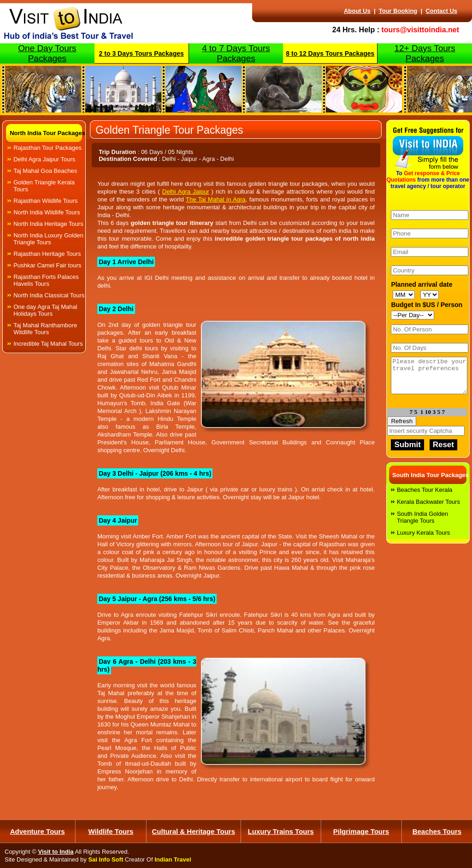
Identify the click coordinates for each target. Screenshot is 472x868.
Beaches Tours (437, 831)
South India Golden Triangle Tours (422, 524)
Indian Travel (173, 859)
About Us (357, 11)
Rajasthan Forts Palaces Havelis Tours (46, 280)
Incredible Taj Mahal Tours (48, 344)
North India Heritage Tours (48, 224)
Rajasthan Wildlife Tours (45, 201)
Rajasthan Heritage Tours (47, 254)
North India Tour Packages (47, 133)
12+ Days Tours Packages (425, 53)
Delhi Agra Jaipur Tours (44, 159)
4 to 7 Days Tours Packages (236, 53)
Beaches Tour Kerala (425, 497)
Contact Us (441, 11)
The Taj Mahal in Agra (216, 199)
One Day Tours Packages (47, 53)
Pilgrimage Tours (361, 831)
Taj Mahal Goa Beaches (45, 171)
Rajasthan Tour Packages (47, 148)
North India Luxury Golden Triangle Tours (48, 239)
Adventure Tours (38, 831)
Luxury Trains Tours (281, 831)
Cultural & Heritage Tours (193, 831)
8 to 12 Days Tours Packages (330, 53)
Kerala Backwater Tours (428, 509)
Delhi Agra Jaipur (186, 192)
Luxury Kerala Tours (423, 540)
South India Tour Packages (431, 482)
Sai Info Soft (106, 859)
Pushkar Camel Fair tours (47, 265)
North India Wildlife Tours (47, 212)
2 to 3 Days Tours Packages (142, 53)
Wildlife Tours (111, 831)
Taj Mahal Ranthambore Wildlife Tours (45, 329)
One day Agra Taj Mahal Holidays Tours (45, 310)
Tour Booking (398, 11)
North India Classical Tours (49, 295)
